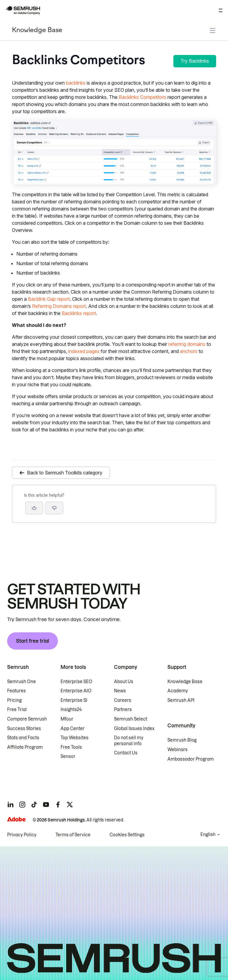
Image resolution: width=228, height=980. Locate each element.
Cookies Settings (127, 835)
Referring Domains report (59, 306)
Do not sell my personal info (129, 741)
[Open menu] (221, 10)
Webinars (178, 750)
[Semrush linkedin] (10, 805)
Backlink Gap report (49, 299)
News (120, 691)
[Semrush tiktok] (34, 805)
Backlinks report (79, 313)
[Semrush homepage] (23, 10)
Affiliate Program (25, 747)
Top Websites (75, 738)
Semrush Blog (182, 740)
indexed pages (84, 351)
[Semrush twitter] (70, 805)
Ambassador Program (191, 759)
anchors (189, 351)
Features (16, 691)
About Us (124, 682)
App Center (73, 729)
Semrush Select (131, 719)
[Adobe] (16, 819)
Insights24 (71, 710)
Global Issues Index (134, 729)
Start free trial (33, 641)
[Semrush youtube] (46, 805)
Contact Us (126, 753)
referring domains (187, 344)
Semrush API (181, 700)
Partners (123, 710)
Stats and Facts (23, 738)
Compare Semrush (27, 719)
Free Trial (17, 710)
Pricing (14, 700)
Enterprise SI (74, 700)
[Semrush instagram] (22, 805)
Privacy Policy (22, 835)
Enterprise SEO (76, 682)
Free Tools (71, 747)
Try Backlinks (195, 61)
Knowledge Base (37, 30)
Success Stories (24, 729)
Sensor (68, 756)
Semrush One (22, 682)
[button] (54, 508)
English (208, 835)
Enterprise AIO (76, 691)
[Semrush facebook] (58, 805)
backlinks (76, 83)
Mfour (67, 719)
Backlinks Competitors (142, 97)
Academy (178, 691)
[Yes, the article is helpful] (34, 508)
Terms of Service (73, 835)
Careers (123, 700)
